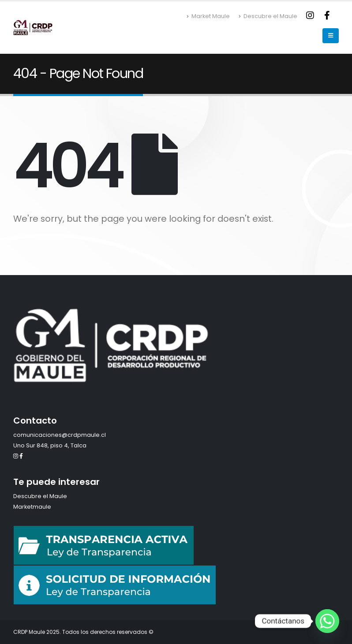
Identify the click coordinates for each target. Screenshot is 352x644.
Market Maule (208, 16)
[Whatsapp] (327, 621)
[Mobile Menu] (331, 36)
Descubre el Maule (268, 16)
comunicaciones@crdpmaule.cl (60, 435)
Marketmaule (32, 507)
